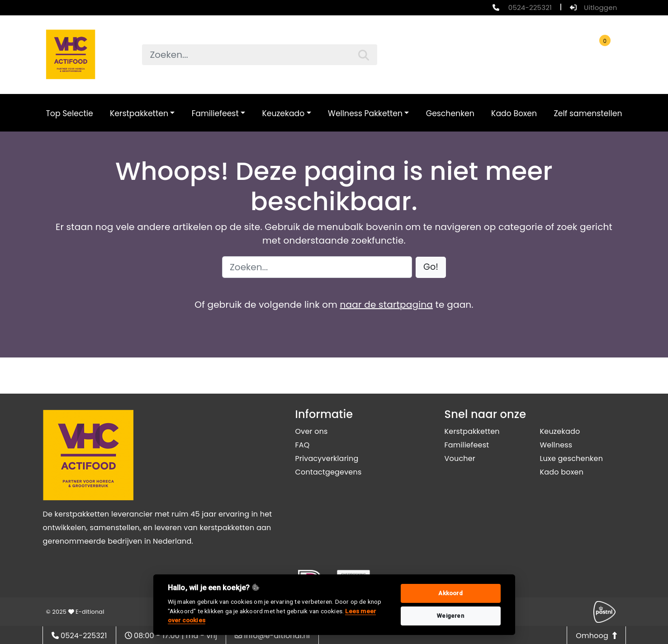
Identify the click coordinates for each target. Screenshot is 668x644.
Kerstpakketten (139, 113)
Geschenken (450, 113)
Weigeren (450, 616)
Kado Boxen (514, 113)
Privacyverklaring (327, 458)
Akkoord (450, 593)
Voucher (460, 458)
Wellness (556, 445)
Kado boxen (562, 472)
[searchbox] (260, 55)
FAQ (303, 445)
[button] (431, 267)
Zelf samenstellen (588, 113)
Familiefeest (215, 113)
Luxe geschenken (572, 458)
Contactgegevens (329, 472)
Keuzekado (283, 113)
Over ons (312, 431)
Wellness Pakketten (365, 113)
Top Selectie (70, 113)
